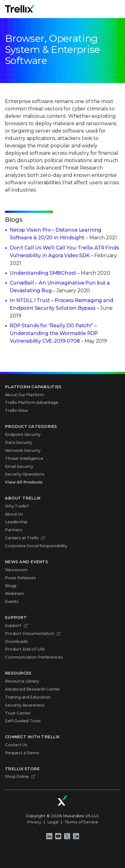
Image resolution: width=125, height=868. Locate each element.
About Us (14, 514)
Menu (120, 9)
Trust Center (18, 713)
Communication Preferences (34, 657)
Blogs (11, 586)
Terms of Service (81, 822)
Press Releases (20, 578)
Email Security (19, 466)
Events (12, 601)
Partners (14, 530)
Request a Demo (22, 753)
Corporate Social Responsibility (36, 546)
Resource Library (22, 681)
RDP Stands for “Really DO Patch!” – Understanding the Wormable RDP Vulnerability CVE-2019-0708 (54, 333)
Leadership (16, 522)
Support (13, 625)
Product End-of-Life (25, 649)
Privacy (34, 822)
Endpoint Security (23, 434)
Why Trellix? (17, 506)
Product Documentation (30, 633)
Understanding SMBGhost (43, 273)
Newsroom (16, 570)
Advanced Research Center (33, 689)
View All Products (24, 482)
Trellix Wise (16, 410)
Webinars (14, 593)
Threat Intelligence (24, 458)
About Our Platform (24, 395)
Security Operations (25, 474)
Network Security (23, 450)
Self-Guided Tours (23, 721)
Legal (53, 822)
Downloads (16, 641)
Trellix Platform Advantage (32, 402)
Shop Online (17, 776)
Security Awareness (25, 705)
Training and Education (28, 697)
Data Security (19, 442)
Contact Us (16, 745)
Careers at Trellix (22, 538)
